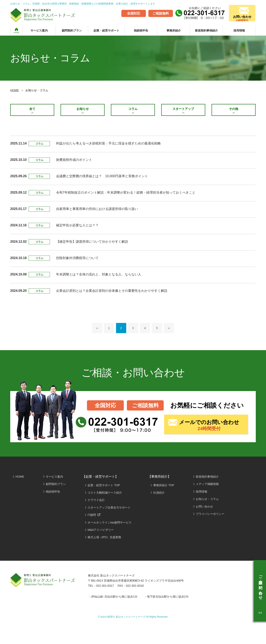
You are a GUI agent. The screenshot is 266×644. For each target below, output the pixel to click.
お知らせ (83, 109)
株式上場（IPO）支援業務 (104, 539)
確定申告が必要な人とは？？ (77, 227)
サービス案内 (39, 30)
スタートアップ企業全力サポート (109, 509)
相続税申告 (141, 30)
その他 (234, 109)
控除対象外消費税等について (77, 259)
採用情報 (239, 30)
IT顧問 (94, 516)
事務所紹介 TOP (164, 486)
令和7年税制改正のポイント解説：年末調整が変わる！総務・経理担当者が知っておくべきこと (126, 194)
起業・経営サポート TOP (104, 486)
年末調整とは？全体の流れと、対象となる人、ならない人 (99, 276)
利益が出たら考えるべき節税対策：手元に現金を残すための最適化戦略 (108, 145)
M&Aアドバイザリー (101, 531)
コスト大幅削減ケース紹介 (105, 494)
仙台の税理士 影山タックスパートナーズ (123, 618)
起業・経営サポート (106, 30)
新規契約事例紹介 (206, 30)
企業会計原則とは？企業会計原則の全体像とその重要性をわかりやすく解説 (112, 292)
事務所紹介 (174, 30)
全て (32, 109)
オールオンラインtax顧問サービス (110, 524)
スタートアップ (183, 109)
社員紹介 (159, 494)
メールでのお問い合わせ (209, 427)
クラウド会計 (96, 501)
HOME (16, 33)
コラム (133, 109)
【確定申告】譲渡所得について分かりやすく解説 (92, 243)
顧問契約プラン (72, 30)
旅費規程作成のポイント (74, 161)
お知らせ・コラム (207, 500)
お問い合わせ (240, 16)
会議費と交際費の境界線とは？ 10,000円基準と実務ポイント (102, 178)
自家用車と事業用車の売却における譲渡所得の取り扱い (97, 210)
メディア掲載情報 (207, 485)
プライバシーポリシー (210, 515)
